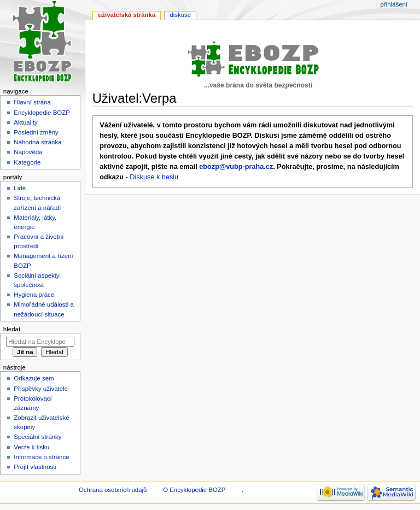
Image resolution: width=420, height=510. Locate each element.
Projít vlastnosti (35, 467)
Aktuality (25, 122)
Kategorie (27, 162)
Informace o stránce (41, 457)
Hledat (12, 329)
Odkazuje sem (34, 378)
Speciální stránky (37, 437)
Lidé (20, 188)
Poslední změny (36, 132)
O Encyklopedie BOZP (194, 490)
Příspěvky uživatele (41, 389)
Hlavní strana (32, 102)
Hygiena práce (34, 295)
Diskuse (180, 15)
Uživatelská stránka (127, 15)
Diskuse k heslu (154, 177)
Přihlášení (394, 4)
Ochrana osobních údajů (113, 490)
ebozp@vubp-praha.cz (236, 167)
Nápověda (28, 152)
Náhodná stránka (37, 142)
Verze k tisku (31, 447)
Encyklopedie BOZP (42, 113)
